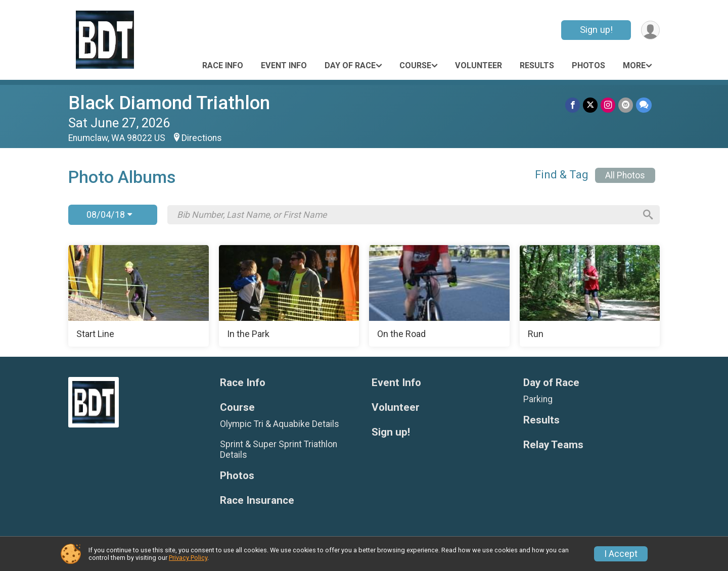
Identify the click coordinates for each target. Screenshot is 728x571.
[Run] (590, 296)
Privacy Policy (188, 558)
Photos (588, 65)
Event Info (284, 65)
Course (415, 65)
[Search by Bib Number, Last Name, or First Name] (406, 215)
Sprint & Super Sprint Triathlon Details (279, 449)
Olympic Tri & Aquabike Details (280, 424)
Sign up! (596, 30)
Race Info (223, 65)
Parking (538, 399)
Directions (202, 138)
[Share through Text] (644, 105)
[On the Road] (439, 296)
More (634, 65)
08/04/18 (109, 215)
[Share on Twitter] (590, 105)
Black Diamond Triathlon (169, 103)
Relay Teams (553, 445)
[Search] (648, 215)
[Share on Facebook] (573, 105)
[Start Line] (139, 296)
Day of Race (350, 65)
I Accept (621, 554)
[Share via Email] (626, 105)
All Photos (625, 175)
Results (537, 65)
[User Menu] (650, 30)
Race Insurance (257, 501)
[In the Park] (289, 296)
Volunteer (479, 65)
